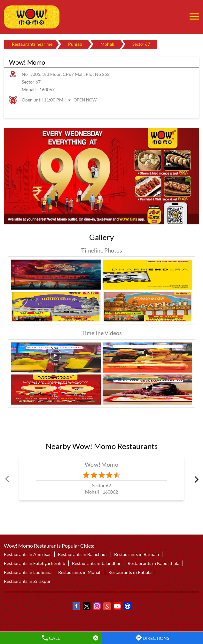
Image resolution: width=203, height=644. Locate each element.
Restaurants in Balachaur (83, 554)
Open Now (85, 100)
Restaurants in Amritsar (27, 554)
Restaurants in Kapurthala (153, 563)
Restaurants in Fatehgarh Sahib (35, 563)
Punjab (75, 44)
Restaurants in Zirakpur (27, 581)
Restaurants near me (32, 44)
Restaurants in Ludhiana (28, 572)
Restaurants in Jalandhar (96, 563)
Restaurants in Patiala (130, 572)
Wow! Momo (101, 464)
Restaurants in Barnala (137, 554)
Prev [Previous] (8, 479)
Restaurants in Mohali (80, 572)
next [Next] (195, 479)
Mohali (107, 44)
